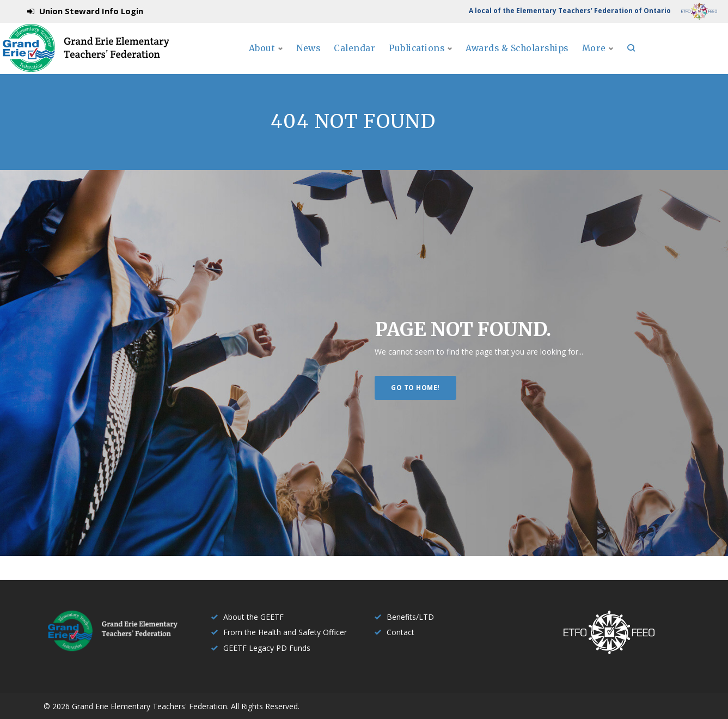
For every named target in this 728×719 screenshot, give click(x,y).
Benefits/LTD (410, 617)
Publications (485, 60)
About (324, 60)
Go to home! (415, 410)
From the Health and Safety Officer (285, 632)
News (373, 60)
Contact (400, 632)
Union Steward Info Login (91, 11)
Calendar (420, 60)
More (674, 60)
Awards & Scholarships (593, 60)
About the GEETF (253, 617)
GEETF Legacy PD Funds (267, 648)
